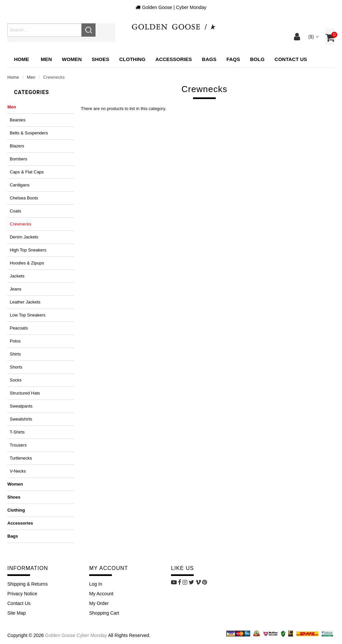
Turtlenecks (20, 458)
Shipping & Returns (28, 584)
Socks (15, 380)
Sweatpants (20, 406)
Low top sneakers (26, 315)
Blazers (16, 146)
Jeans (14, 289)
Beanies (16, 120)
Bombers (17, 159)
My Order (99, 603)
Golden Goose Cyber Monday (76, 635)
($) (313, 37)
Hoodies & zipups (26, 263)
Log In (96, 584)
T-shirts (16, 432)
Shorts (15, 367)
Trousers (17, 445)
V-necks (17, 471)
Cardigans (18, 185)
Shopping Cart (104, 613)
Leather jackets (24, 302)
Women (15, 484)
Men (31, 77)
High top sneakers (27, 250)
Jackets (16, 276)
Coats (14, 211)
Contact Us (19, 603)
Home (22, 59)
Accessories (20, 523)
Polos (14, 341)
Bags (13, 536)
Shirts (14, 354)
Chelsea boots (23, 198)
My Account (101, 594)
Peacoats (18, 328)
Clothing (16, 510)
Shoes (14, 497)
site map (17, 613)
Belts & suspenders (28, 133)
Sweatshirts (20, 419)
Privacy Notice (22, 594)
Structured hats (24, 393)
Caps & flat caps (26, 172)
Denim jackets (23, 237)
